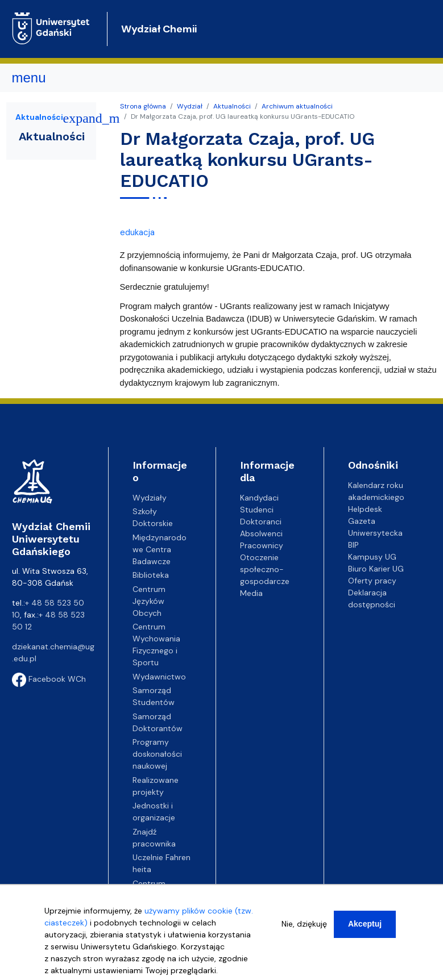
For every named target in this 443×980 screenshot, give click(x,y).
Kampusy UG (372, 557)
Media (251, 593)
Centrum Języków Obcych (149, 601)
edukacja (137, 232)
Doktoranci (261, 522)
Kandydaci (259, 498)
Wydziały (150, 498)
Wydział (190, 106)
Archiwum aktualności (297, 106)
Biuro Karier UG (376, 569)
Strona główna (143, 106)
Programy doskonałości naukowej (157, 754)
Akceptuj (365, 924)
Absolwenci (261, 533)
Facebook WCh (49, 679)
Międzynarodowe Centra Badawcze (160, 549)
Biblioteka (151, 575)
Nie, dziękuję (304, 924)
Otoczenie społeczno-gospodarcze (265, 569)
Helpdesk (365, 509)
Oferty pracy (372, 581)
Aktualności (232, 106)
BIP (353, 545)
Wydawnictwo (159, 677)
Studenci (257, 510)
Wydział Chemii (159, 29)
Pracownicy (262, 545)
